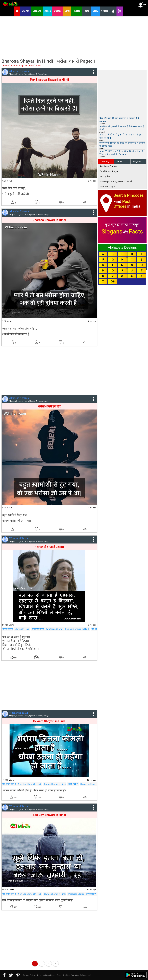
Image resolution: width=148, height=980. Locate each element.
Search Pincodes (129, 195)
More (105, 11)
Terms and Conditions (46, 975)
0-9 (113, 281)
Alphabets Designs (122, 247)
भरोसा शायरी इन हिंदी (49, 406)
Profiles (66, 975)
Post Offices (122, 204)
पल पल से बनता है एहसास (49, 547)
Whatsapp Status (76, 894)
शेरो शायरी (95, 629)
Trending (105, 161)
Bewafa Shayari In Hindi (55, 784)
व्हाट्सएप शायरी (38, 629)
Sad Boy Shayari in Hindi (49, 815)
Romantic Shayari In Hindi (77, 629)
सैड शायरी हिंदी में (9, 784)
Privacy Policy (29, 975)
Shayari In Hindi (22, 629)
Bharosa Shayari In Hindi (49, 220)
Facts (119, 161)
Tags (59, 975)
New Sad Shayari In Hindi (30, 784)
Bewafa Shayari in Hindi (49, 721)
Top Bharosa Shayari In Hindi (49, 80)
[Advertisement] (74, 37)
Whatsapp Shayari (55, 629)
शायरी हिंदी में (8, 629)
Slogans (137, 161)
